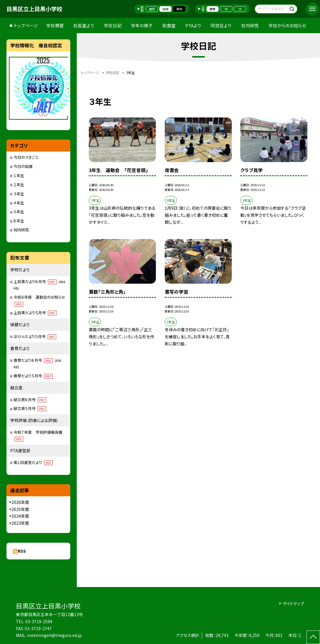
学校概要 (55, 25)
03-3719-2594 (39, 621)
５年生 (19, 212)
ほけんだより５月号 (35, 336)
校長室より (84, 25)
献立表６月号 (30, 400)
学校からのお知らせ (287, 25)
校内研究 (250, 25)
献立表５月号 (30, 408)
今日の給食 (23, 166)
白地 (165, 9)
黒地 (179, 9)
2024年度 (20, 516)
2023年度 (20, 523)
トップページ (26, 25)
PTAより (193, 25)
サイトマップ (293, 603)
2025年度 (20, 509)
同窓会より (221, 25)
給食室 (169, 25)
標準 (212, 9)
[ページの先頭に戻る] (313, 637)
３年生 (19, 194)
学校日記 (113, 25)
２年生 (19, 185)
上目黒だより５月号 (35, 313)
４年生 (19, 203)
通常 (152, 9)
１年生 (19, 175)
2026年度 (20, 502)
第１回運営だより (33, 462)
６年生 (19, 221)
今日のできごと (26, 157)
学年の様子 (142, 25)
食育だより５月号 (33, 376)
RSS (22, 551)
